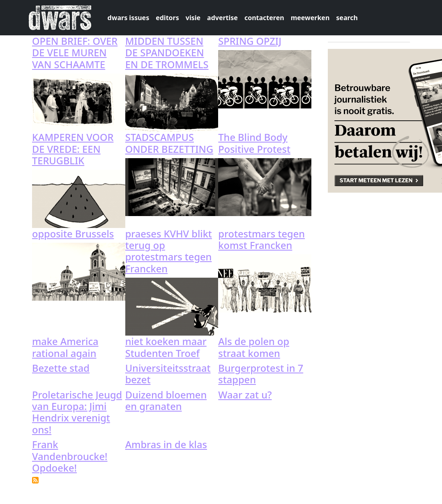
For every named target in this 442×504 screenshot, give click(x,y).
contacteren (264, 18)
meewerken (310, 18)
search (347, 18)
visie (193, 18)
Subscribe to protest (35, 480)
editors (167, 18)
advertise (222, 18)
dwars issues (129, 18)
